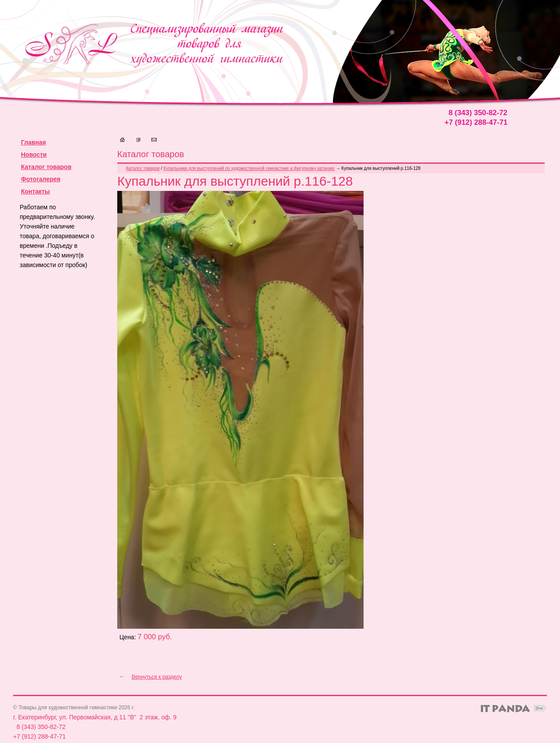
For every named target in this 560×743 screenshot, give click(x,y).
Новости (34, 155)
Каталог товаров (46, 167)
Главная (33, 142)
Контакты (35, 191)
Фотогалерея (41, 179)
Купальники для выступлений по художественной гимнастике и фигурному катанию (249, 168)
